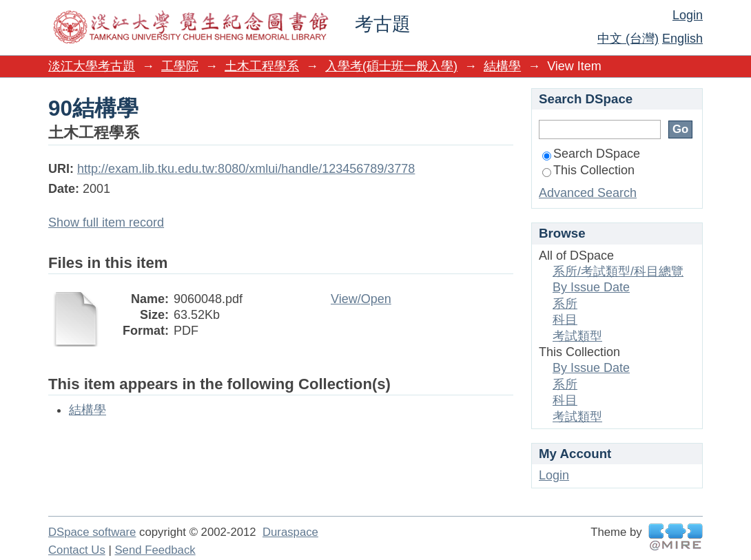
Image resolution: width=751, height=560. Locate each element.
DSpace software (92, 532)
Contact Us (77, 550)
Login (688, 15)
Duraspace (290, 532)
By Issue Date (591, 287)
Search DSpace (591, 154)
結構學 (502, 66)
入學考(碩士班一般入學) (391, 66)
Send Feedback (155, 550)
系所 (565, 304)
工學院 (180, 66)
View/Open (361, 299)
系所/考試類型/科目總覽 (618, 271)
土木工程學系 (262, 66)
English (682, 39)
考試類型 (577, 336)
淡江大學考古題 (92, 66)
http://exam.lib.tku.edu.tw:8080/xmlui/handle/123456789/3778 (246, 169)
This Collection (588, 170)
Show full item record (106, 222)
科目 (565, 320)
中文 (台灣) (628, 39)
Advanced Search (588, 193)
